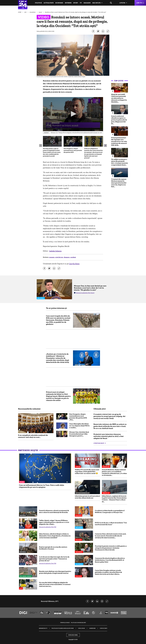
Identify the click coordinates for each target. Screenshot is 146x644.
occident (73, 257)
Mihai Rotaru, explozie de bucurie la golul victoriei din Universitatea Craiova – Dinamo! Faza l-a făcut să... (114, 499)
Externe (68, 3)
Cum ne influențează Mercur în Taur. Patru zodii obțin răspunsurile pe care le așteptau (42, 486)
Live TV (139, 3)
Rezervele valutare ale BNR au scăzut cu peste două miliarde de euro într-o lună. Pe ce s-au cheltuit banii (110, 426)
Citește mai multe (99, 443)
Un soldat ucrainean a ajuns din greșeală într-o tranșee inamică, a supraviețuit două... (120, 162)
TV (81, 3)
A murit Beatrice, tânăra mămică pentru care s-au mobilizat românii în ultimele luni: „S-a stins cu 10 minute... (114, 472)
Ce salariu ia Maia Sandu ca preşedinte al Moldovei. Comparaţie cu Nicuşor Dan (110, 511)
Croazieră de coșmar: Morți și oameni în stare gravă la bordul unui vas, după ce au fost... (119, 183)
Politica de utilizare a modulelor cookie (63, 628)
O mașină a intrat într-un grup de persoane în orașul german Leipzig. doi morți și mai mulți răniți (109, 416)
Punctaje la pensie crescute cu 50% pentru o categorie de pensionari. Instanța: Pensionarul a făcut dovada (111, 548)
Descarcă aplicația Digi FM (48, 527)
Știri (26, 12)
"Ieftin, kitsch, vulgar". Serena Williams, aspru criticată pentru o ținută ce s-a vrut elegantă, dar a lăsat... (54, 522)
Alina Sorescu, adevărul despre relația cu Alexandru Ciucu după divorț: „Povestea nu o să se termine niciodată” (55, 536)
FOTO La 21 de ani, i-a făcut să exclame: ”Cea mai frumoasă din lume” (111, 524)
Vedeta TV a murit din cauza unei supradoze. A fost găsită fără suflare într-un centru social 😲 (87, 471)
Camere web (92, 628)
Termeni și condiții (65, 623)
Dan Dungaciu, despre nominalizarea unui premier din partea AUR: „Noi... (78, 417)
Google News (74, 264)
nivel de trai (59, 257)
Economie (59, 3)
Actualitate (49, 3)
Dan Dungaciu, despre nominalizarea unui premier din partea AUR (73, 150)
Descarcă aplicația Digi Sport (85, 293)
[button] (73, 114)
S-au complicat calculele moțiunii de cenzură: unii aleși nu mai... (33, 436)
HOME (20, 12)
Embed (46, 133)
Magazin (87, 3)
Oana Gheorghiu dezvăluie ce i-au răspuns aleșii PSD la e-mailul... (79, 426)
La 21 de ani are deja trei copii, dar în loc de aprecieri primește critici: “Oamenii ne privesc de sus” (54, 559)
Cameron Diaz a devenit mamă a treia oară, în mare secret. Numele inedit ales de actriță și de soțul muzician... (111, 536)
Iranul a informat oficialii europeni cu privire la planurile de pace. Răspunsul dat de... (119, 120)
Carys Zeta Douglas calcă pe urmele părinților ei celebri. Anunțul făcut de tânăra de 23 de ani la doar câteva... (108, 572)
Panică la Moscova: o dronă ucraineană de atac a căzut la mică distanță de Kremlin (54, 511)
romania (52, 257)
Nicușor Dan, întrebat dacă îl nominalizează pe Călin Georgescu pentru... (79, 434)
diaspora (67, 257)
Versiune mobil (73, 635)
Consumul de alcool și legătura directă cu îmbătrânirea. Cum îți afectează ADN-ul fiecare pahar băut (110, 560)
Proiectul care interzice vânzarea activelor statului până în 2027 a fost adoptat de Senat (109, 436)
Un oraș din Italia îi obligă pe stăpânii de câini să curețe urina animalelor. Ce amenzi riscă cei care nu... (55, 584)
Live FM (122, 3)
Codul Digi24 (81, 628)
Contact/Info (103, 628)
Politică (38, 3)
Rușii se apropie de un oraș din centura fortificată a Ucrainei (53, 548)
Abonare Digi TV (43, 628)
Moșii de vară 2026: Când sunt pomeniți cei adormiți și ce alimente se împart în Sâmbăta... (119, 98)
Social (40, 12)
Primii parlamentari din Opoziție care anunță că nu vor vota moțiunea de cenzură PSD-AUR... (119, 141)
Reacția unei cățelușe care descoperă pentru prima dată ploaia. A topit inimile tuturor (55, 572)
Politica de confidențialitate (78, 623)
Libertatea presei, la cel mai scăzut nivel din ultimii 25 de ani (87, 497)
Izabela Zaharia (55, 251)
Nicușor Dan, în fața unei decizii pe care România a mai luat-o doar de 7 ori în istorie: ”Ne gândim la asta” (90, 288)
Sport (76, 3)
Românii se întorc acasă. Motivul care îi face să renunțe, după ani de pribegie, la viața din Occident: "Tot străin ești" (76, 12)
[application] (73, 114)
